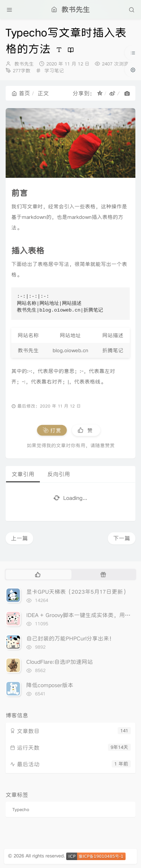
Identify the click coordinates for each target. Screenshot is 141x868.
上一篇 (19, 538)
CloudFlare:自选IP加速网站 (60, 662)
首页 (21, 93)
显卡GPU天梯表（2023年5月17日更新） (77, 592)
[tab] (38, 575)
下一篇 (122, 538)
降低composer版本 (50, 685)
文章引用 (23, 474)
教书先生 (24, 64)
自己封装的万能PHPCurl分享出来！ (70, 638)
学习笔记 (54, 71)
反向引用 (59, 474)
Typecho (21, 809)
